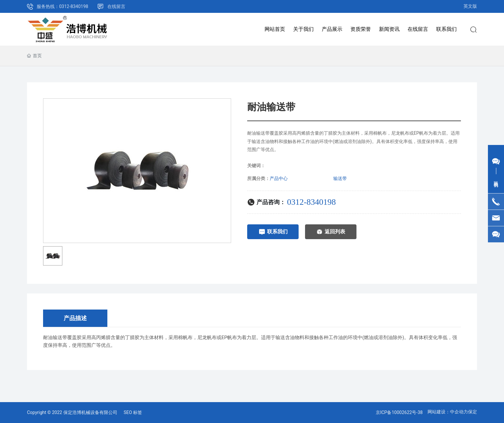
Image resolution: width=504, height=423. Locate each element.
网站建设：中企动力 (448, 412)
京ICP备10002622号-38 (399, 412)
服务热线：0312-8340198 (62, 6)
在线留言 (116, 6)
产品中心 (279, 178)
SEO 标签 (133, 412)
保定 (473, 412)
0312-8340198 (311, 202)
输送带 (340, 178)
